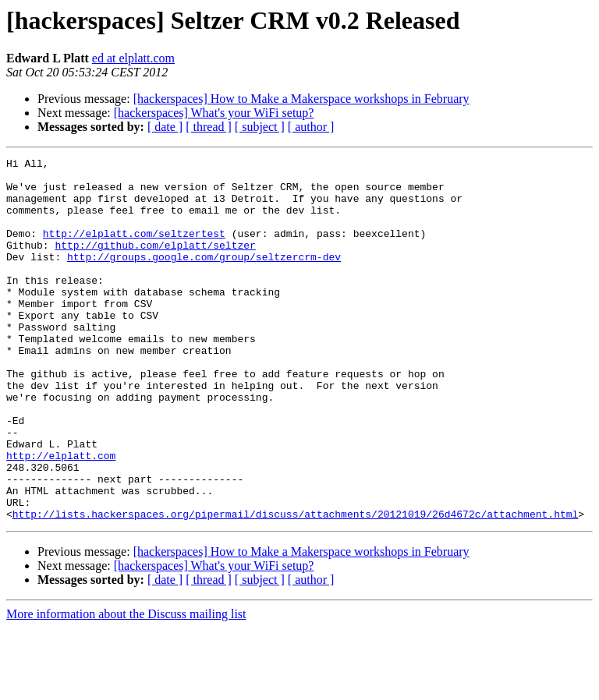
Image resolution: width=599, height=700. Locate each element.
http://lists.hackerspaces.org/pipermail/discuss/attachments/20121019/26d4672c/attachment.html (295, 586)
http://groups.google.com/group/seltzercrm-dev (204, 278)
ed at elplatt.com (133, 58)
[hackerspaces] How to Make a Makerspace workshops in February (301, 99)
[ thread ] (209, 127)
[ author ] (311, 127)
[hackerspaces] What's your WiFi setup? (214, 113)
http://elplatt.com (61, 516)
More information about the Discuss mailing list (126, 686)
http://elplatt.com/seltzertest (134, 249)
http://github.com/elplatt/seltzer (155, 263)
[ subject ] (260, 127)
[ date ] (165, 127)
